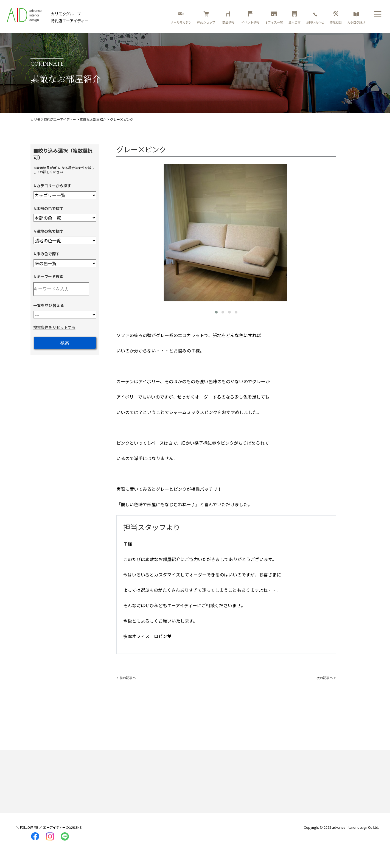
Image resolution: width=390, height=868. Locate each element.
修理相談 (336, 18)
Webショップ (206, 18)
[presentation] (122, 231)
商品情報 (229, 18)
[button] (216, 312)
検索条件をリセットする (54, 327)
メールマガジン (181, 18)
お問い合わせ (315, 18)
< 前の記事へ (126, 678)
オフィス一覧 (274, 18)
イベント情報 (250, 18)
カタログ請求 (356, 18)
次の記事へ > (326, 678)
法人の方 (294, 18)
